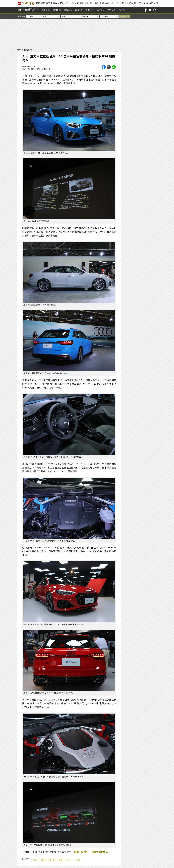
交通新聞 (90, 10)
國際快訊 (68, 10)
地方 (87, 3)
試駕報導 (79, 10)
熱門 (43, 3)
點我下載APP (81, 852)
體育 (122, 3)
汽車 (112, 3)
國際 (82, 3)
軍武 (62, 3)
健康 (77, 3)
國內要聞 (57, 10)
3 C (126, 3)
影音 (97, 3)
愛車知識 (112, 10)
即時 (38, 3)
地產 (151, 3)
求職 (156, 3)
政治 (48, 3)
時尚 (117, 3)
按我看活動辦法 (100, 852)
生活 (72, 3)
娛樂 (107, 3)
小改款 (78, 860)
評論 (131, 3)
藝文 (136, 3)
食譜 (146, 3)
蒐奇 (92, 3)
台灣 (69, 860)
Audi (35, 860)
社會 (67, 3)
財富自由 (55, 3)
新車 (61, 860)
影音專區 (46, 10)
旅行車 (52, 860)
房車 (43, 860)
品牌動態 (101, 10)
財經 (102, 3)
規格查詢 (123, 10)
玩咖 (141, 3)
